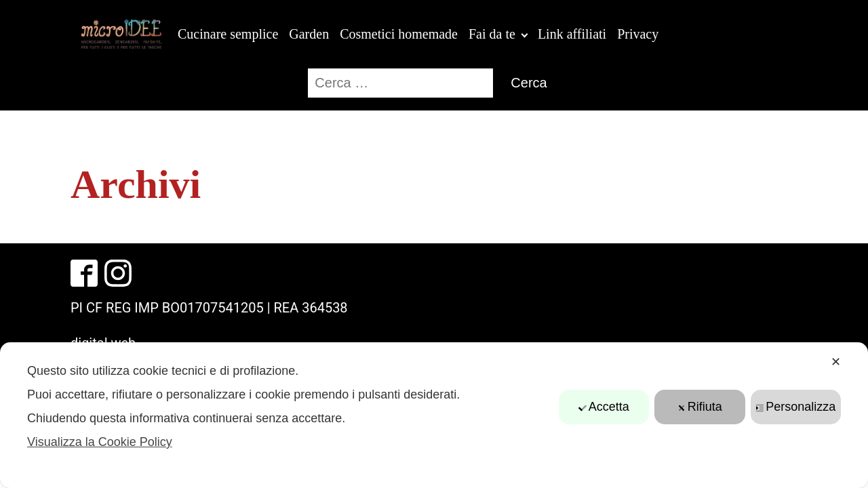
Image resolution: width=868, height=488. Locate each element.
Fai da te (492, 34)
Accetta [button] (604, 407)
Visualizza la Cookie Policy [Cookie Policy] (100, 442)
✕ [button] (836, 362)
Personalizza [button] (795, 407)
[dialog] (434, 415)
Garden (309, 34)
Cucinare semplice (228, 34)
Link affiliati (572, 34)
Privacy (638, 34)
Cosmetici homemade (399, 34)
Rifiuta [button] (700, 407)
